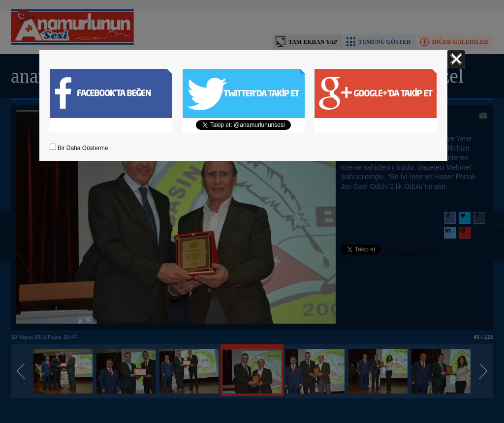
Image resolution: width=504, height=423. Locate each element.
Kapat (456, 59)
